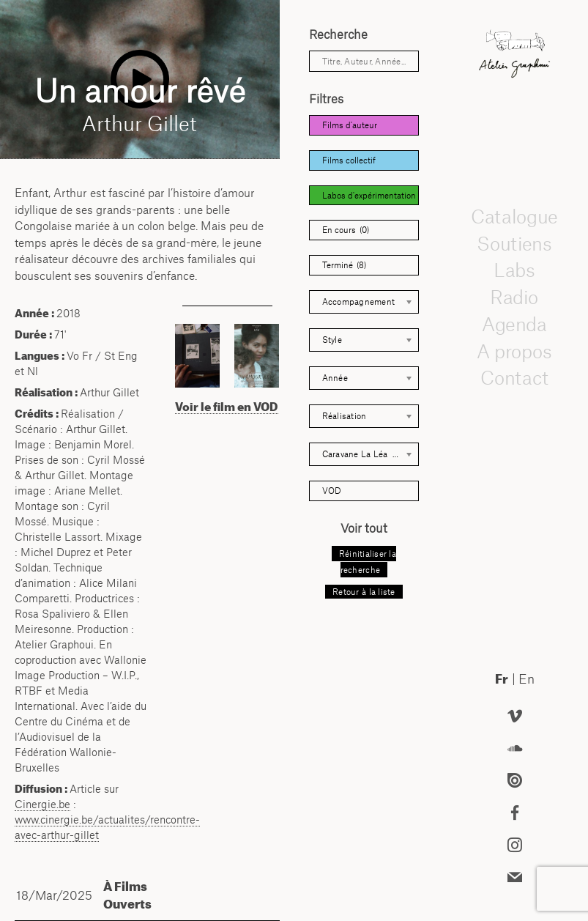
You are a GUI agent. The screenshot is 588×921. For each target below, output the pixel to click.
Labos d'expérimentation (369, 195)
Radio (515, 297)
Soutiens (515, 243)
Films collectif (349, 160)
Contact (514, 378)
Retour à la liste (364, 592)
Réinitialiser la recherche (368, 562)
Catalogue (514, 216)
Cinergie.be (42, 804)
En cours (346, 230)
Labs (515, 270)
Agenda (515, 324)
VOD (332, 491)
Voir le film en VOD (227, 407)
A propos (515, 351)
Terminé (344, 265)
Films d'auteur (350, 125)
